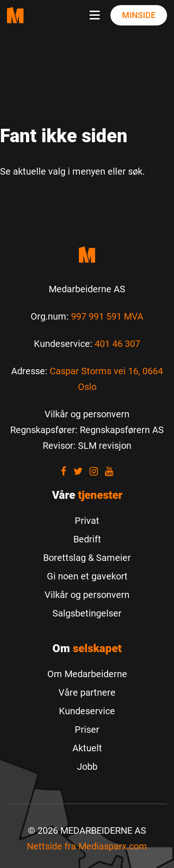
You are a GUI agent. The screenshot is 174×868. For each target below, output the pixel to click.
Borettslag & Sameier (87, 558)
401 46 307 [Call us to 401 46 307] (117, 344)
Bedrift (87, 539)
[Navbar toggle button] (97, 15)
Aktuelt (87, 748)
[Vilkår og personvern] (87, 414)
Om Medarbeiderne (87, 674)
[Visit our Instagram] (94, 471)
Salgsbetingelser (87, 613)
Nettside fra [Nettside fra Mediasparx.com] (87, 846)
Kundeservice (87, 711)
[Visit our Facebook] (64, 471)
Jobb (87, 767)
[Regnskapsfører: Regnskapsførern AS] (87, 430)
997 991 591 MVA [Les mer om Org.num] (107, 316)
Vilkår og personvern (87, 595)
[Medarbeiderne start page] (15, 15)
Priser (87, 730)
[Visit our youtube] (109, 471)
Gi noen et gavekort (87, 576)
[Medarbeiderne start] (87, 255)
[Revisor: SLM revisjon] (87, 446)
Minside (139, 15)
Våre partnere (87, 692)
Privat (87, 521)
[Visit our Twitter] (78, 471)
